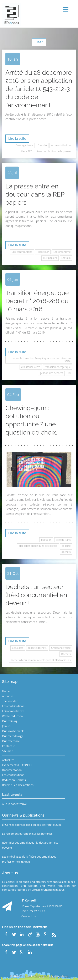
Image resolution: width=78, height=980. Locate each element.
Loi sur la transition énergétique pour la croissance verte (41, 360)
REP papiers (50, 258)
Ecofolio (42, 145)
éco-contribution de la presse (54, 151)
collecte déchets (37, 648)
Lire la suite (17, 139)
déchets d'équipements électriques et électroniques (41, 660)
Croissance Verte (61, 648)
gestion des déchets (51, 373)
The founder (10, 701)
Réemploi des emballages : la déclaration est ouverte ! (30, 845)
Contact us (9, 746)
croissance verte (31, 367)
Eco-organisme (24, 145)
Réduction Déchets (14, 780)
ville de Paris (63, 540)
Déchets (66, 654)
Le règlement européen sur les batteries (27, 834)
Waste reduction (12, 716)
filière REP (26, 151)
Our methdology (12, 736)
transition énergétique (58, 367)
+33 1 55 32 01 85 (33, 911)
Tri (69, 373)
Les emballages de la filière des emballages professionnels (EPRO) (29, 859)
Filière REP (43, 252)
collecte (66, 546)
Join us (6, 726)
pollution (46, 540)
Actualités (8, 760)
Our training (10, 721)
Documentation (12, 770)
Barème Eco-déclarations (18, 785)
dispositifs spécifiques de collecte (38, 546)
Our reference (11, 741)
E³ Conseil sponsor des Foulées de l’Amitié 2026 (32, 825)
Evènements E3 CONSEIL (18, 765)
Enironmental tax (13, 711)
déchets (66, 552)
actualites (18, 648)
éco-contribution (61, 145)
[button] (66, 9)
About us (8, 696)
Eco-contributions (22, 252)
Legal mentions (59, 976)
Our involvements (13, 731)
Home (6, 691)
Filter (39, 42)
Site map (8, 751)
